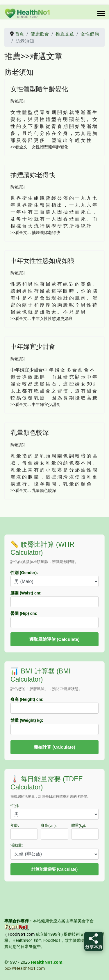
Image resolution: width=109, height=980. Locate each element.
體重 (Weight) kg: (27, 720)
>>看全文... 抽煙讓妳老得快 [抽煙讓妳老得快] (35, 232)
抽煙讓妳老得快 (33, 175)
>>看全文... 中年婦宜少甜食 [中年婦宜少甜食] (35, 404)
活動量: (17, 845)
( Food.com (20, 934)
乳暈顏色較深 (30, 432)
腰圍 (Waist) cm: (26, 593)
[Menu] (101, 13)
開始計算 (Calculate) (54, 747)
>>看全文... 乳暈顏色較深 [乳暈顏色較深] (33, 490)
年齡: (15, 826)
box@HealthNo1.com (25, 968)
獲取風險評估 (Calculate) (54, 639)
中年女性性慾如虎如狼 (42, 260)
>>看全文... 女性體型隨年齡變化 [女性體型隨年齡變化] (39, 147)
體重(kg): (79, 826)
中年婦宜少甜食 (33, 346)
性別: (15, 806)
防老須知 (18, 101)
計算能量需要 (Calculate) (54, 869)
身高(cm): (49, 826)
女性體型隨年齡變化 (39, 89)
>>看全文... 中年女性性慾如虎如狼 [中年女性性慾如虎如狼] (41, 318)
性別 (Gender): (24, 573)
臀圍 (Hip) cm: (24, 613)
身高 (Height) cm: (27, 699)
